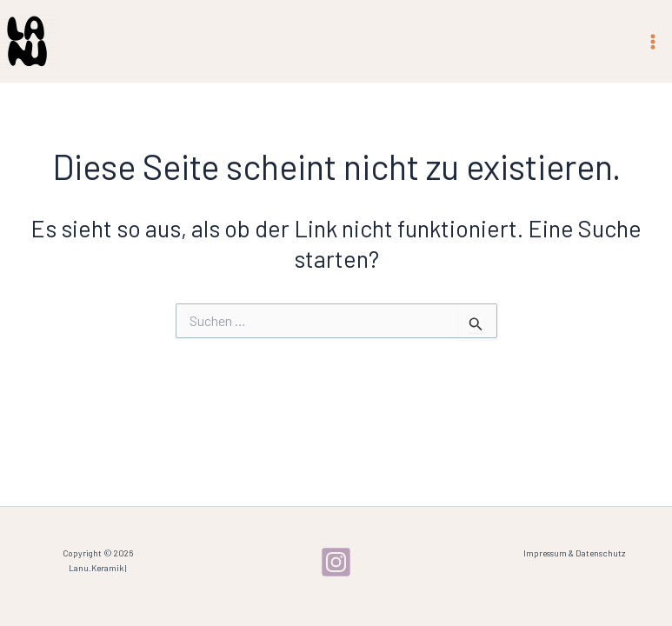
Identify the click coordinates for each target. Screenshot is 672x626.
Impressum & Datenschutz (574, 553)
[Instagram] (336, 562)
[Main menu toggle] (653, 42)
